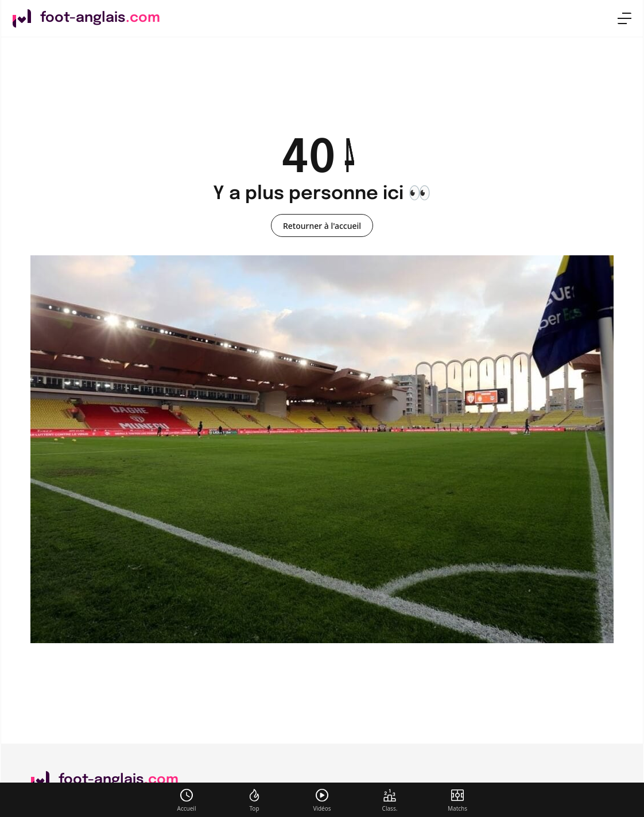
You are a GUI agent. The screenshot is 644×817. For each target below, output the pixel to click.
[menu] (624, 18)
